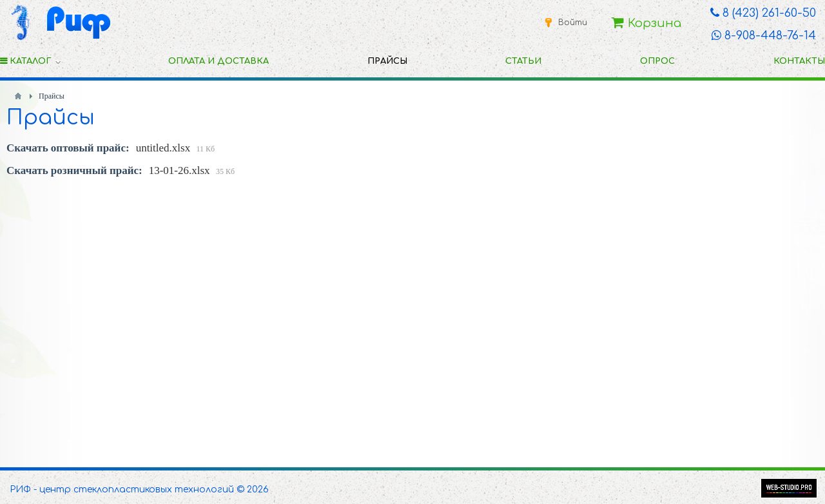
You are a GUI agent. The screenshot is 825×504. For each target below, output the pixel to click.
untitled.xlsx (163, 148)
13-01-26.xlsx (180, 170)
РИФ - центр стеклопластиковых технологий (122, 489)
